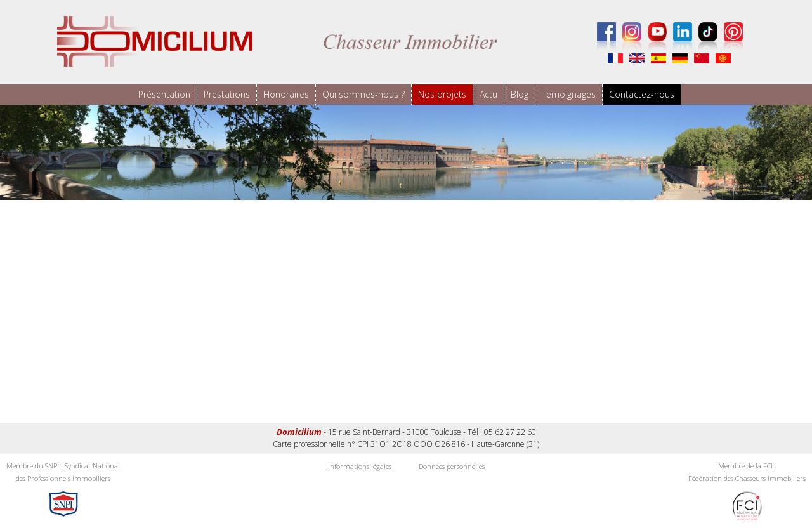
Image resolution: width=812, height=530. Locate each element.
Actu (488, 94)
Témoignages (569, 94)
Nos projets (442, 94)
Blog (520, 94)
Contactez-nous (642, 94)
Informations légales (360, 466)
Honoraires (286, 94)
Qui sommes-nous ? (363, 94)
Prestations (227, 94)
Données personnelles (452, 466)
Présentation (164, 94)
